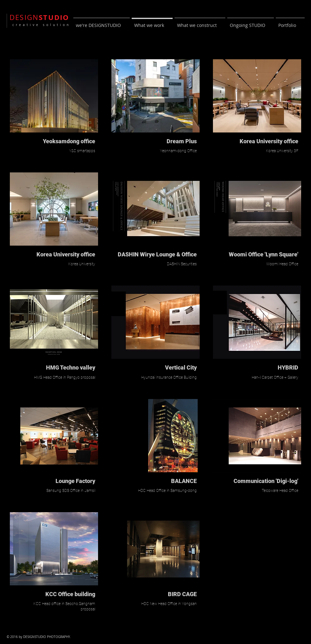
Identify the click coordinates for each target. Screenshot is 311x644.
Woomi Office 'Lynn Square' (264, 254)
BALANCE (184, 481)
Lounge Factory (75, 481)
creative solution (40, 25)
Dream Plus (182, 141)
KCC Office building (70, 594)
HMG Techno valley (71, 367)
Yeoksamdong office (69, 141)
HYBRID (288, 367)
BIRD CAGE (182, 594)
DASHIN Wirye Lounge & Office (157, 254)
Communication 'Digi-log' (266, 481)
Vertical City (181, 367)
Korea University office (66, 254)
